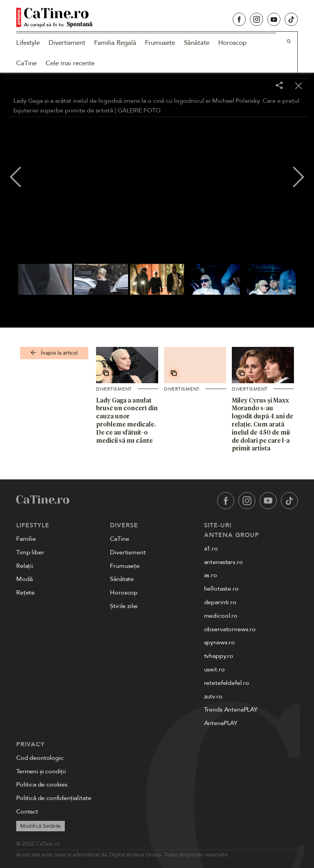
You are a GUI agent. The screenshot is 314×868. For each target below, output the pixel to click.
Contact (27, 812)
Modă (24, 579)
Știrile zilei (124, 606)
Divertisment (67, 43)
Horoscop (232, 43)
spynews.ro (219, 642)
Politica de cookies (42, 785)
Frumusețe (160, 43)
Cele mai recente (70, 63)
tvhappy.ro (219, 656)
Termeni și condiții (41, 771)
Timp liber (30, 552)
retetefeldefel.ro (227, 683)
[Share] (279, 86)
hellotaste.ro (221, 589)
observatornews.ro (230, 629)
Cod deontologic (40, 758)
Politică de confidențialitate (54, 798)
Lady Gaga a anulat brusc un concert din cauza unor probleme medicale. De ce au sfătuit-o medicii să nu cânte (127, 420)
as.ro (211, 575)
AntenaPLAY (221, 723)
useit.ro (214, 669)
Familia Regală (115, 43)
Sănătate (197, 43)
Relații (25, 566)
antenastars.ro (224, 562)
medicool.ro (221, 616)
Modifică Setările (41, 826)
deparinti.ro (220, 602)
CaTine (26, 63)
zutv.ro (213, 696)
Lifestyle (28, 43)
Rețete (25, 593)
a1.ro (211, 549)
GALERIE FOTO (139, 110)
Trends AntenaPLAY (231, 710)
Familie (26, 539)
